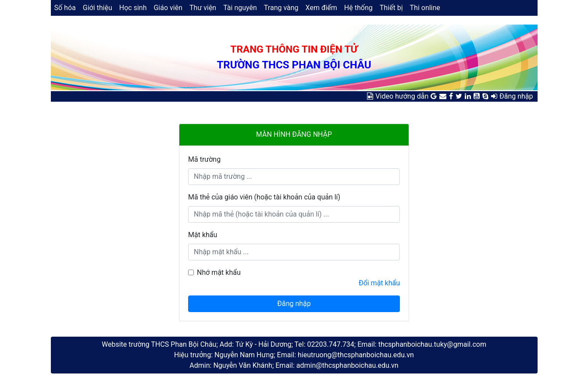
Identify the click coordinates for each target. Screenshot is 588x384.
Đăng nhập (516, 96)
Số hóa (65, 8)
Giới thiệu (98, 8)
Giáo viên (168, 8)
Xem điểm (321, 8)
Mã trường (204, 159)
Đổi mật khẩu (379, 283)
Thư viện (203, 8)
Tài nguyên (240, 8)
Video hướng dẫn (402, 96)
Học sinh (133, 8)
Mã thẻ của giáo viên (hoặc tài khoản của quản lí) (264, 197)
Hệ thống (358, 8)
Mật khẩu (203, 235)
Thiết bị (391, 8)
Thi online (425, 8)
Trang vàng (281, 8)
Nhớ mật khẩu (219, 272)
